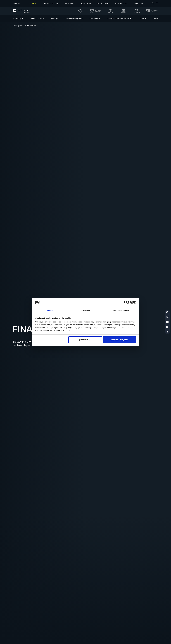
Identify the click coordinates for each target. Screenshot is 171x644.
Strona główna (18, 26)
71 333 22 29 (31, 4)
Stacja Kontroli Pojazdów (74, 19)
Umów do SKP (103, 4)
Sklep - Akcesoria (121, 4)
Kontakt (156, 19)
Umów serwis (69, 4)
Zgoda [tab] (50, 310)
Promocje (54, 19)
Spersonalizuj (85, 340)
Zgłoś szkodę (86, 4)
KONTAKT (16, 4)
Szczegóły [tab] (85, 310)
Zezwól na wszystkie (119, 340)
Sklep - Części (139, 4)
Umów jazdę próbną (50, 4)
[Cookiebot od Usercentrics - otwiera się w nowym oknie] (126, 302)
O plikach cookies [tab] (121, 310)
